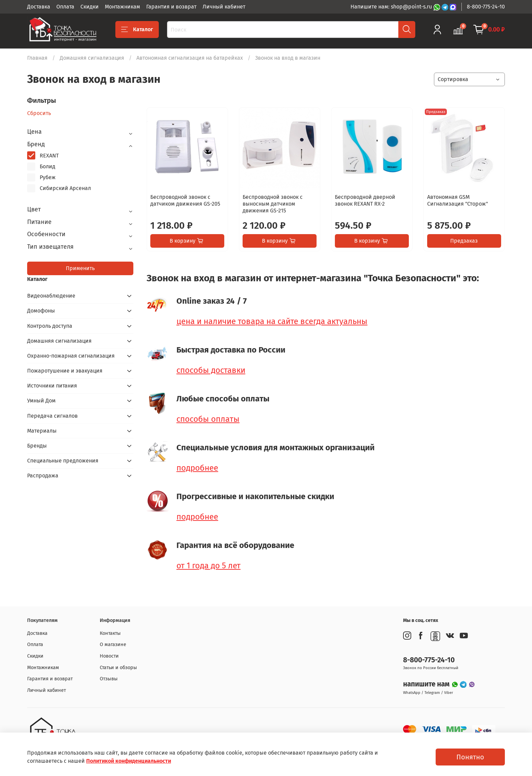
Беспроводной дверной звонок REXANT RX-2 (365, 200)
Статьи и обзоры (118, 668)
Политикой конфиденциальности (129, 761)
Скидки (90, 7)
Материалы (42, 431)
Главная (37, 58)
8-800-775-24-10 (486, 7)
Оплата (65, 7)
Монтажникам (122, 7)
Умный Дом (41, 401)
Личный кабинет (224, 7)
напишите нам (427, 684)
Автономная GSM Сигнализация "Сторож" (458, 200)
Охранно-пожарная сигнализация (71, 356)
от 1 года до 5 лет (208, 566)
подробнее (197, 468)
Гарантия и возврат (171, 7)
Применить (80, 268)
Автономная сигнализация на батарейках (190, 58)
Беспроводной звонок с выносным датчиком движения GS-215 (273, 204)
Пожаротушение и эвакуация (65, 371)
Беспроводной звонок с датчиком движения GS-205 (185, 200)
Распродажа (43, 476)
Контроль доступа (50, 326)
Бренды (37, 446)
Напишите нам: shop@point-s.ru (392, 7)
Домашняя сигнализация (92, 58)
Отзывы (109, 679)
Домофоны (41, 311)
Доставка (39, 7)
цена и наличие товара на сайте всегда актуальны (272, 321)
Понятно (470, 757)
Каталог (137, 30)
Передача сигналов (52, 416)
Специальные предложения (63, 461)
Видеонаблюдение (51, 296)
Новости (109, 656)
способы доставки (211, 370)
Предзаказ (464, 241)
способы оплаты (208, 419)
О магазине (113, 645)
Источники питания (52, 386)
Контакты (110, 633)
